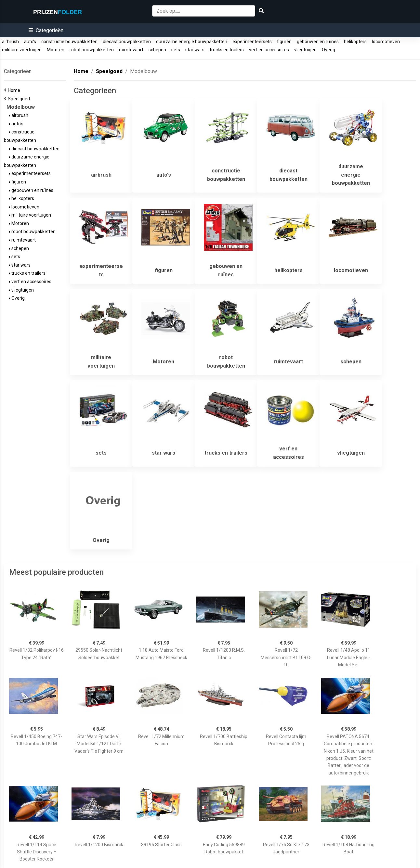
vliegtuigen (305, 50)
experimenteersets (252, 42)
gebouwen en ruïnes (318, 42)
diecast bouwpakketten (127, 42)
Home (15, 90)
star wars (195, 50)
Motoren (56, 50)
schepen (157, 50)
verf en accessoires (269, 50)
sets (176, 50)
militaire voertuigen (22, 50)
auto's (30, 42)
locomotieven (386, 42)
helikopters (355, 42)
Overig (328, 50)
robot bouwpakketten (92, 50)
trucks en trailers (227, 50)
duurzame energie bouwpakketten (192, 42)
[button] (46, 30)
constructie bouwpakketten (69, 42)
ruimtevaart (131, 50)
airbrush (10, 42)
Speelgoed (20, 99)
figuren (284, 42)
